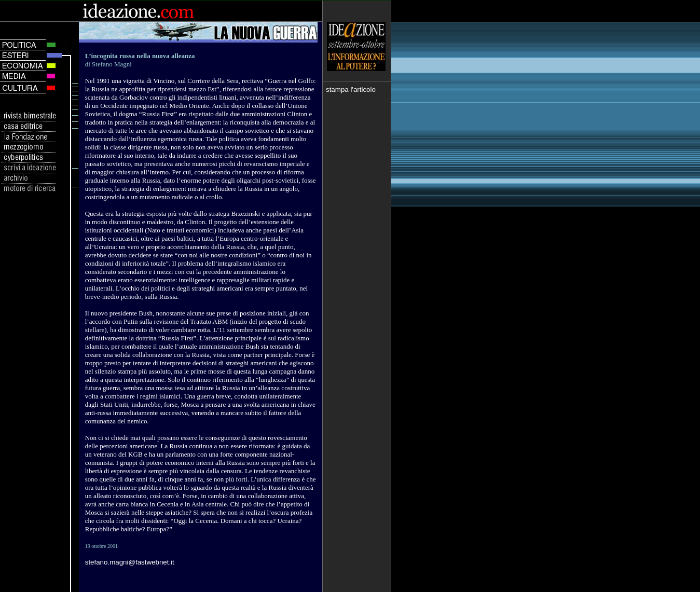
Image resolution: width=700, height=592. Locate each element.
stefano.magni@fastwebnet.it (130, 562)
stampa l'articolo (351, 90)
